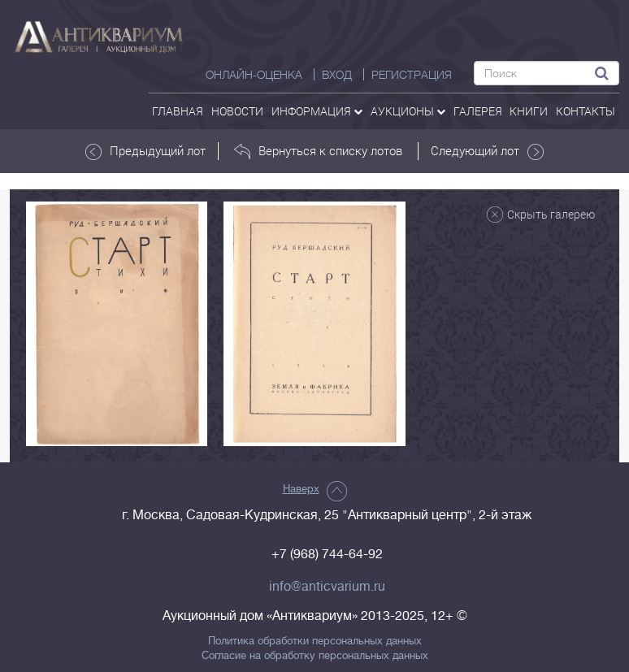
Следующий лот (487, 151)
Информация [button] (317, 111)
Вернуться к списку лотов (318, 151)
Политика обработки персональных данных (315, 641)
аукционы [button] (408, 111)
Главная (178, 111)
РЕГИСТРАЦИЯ (412, 75)
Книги (529, 111)
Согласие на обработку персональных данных (315, 656)
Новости (237, 111)
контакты (586, 111)
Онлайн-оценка (254, 75)
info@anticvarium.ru (327, 587)
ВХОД (337, 75)
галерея (478, 111)
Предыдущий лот (145, 151)
